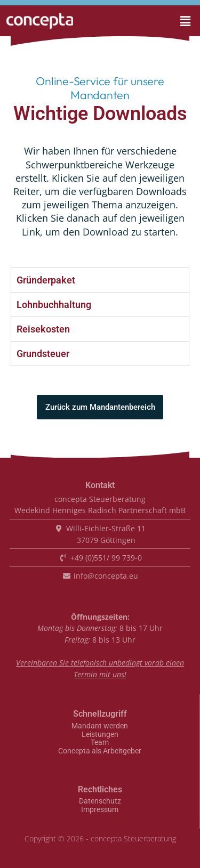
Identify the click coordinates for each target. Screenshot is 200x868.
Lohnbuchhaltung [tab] (54, 305)
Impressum (100, 810)
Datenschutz (100, 801)
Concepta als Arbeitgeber (100, 751)
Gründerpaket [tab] (46, 280)
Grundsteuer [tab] (43, 354)
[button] (170, 21)
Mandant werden (100, 726)
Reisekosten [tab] (43, 329)
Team (100, 743)
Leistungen (100, 735)
